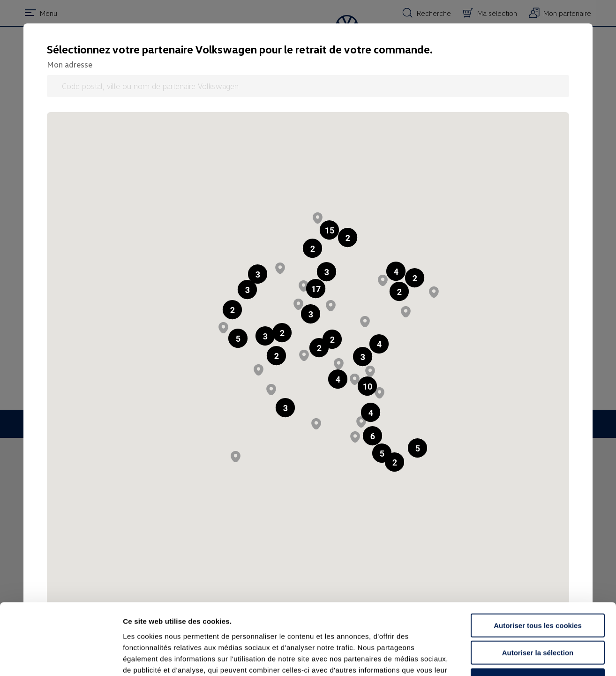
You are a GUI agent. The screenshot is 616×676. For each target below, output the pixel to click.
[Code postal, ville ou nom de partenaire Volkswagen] (308, 86)
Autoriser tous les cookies (538, 561)
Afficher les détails (516, 657)
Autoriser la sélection (538, 589)
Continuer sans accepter (537, 616)
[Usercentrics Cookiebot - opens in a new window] (61, 658)
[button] (312, 248)
